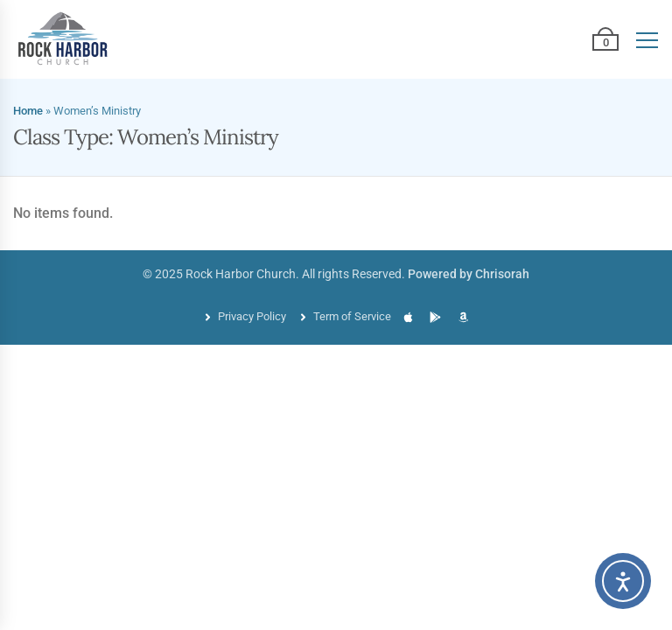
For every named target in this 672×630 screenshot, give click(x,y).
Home (28, 111)
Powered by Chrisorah (469, 274)
